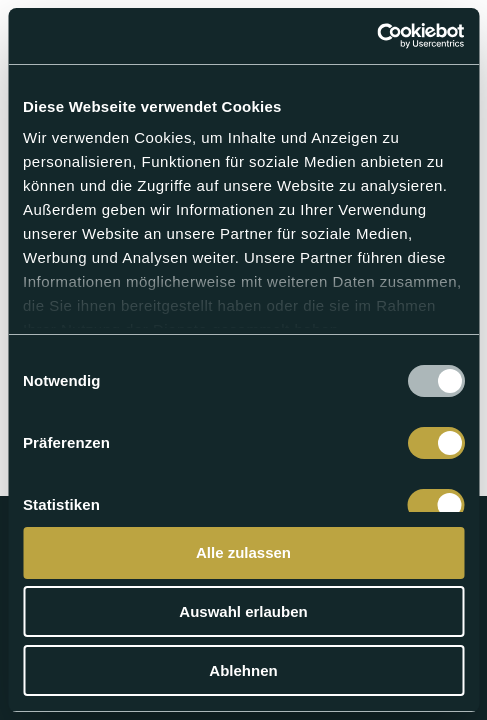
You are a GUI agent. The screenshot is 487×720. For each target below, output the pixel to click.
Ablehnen (243, 670)
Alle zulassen (243, 552)
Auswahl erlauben (243, 611)
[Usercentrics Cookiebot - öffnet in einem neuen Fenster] (376, 36)
